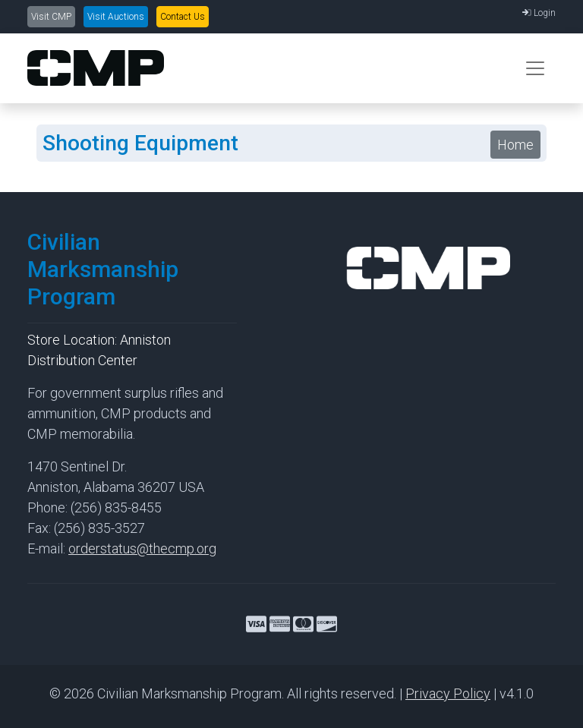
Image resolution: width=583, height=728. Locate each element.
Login (539, 13)
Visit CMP (51, 17)
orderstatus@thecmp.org (142, 548)
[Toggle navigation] (535, 68)
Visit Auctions (116, 17)
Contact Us (183, 17)
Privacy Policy (448, 693)
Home (515, 145)
